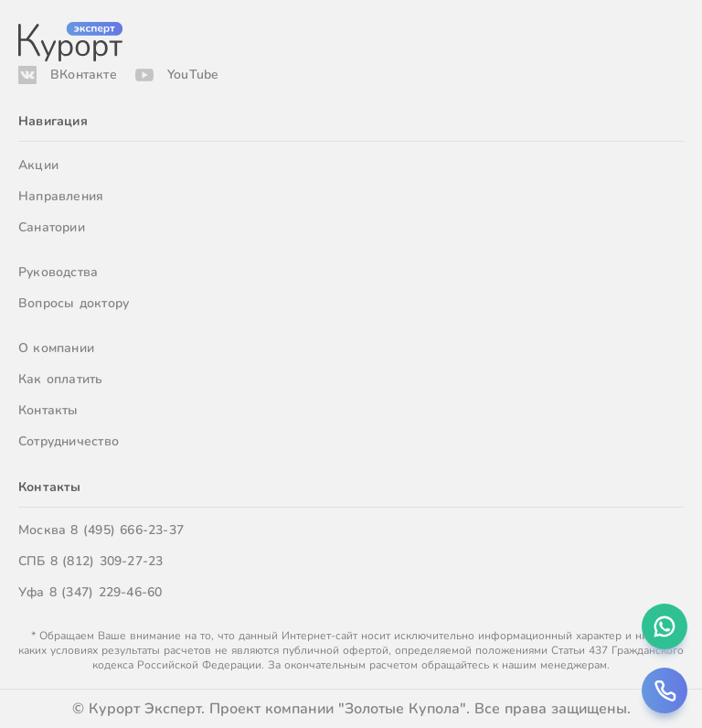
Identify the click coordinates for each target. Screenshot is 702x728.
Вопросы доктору (74, 303)
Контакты (48, 410)
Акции (38, 165)
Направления (61, 196)
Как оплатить (61, 379)
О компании (56, 348)
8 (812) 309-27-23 (107, 561)
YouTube (193, 75)
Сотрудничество (69, 441)
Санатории (52, 227)
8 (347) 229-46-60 (106, 592)
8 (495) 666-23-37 (127, 530)
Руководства (58, 272)
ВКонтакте (84, 75)
